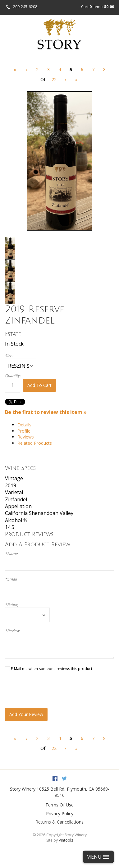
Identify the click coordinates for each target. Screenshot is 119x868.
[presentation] (52, 690)
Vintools (66, 840)
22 (54, 79)
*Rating (11, 605)
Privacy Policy (60, 813)
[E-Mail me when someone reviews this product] (7, 669)
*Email (11, 579)
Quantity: (13, 376)
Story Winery (23, 789)
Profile (24, 431)
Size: (9, 356)
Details (24, 425)
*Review (12, 631)
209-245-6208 (25, 7)
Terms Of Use (59, 805)
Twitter (64, 778)
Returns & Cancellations (59, 822)
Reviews (26, 437)
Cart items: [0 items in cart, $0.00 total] (98, 7)
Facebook (55, 778)
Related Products (35, 443)
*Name (11, 554)
